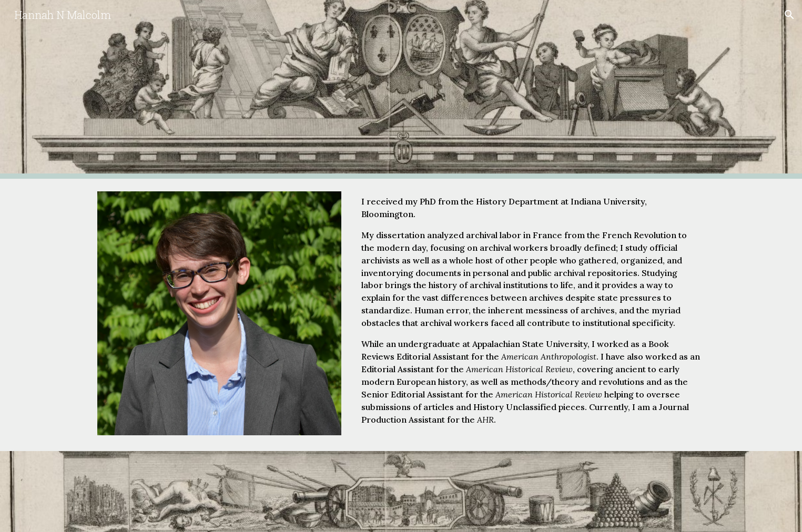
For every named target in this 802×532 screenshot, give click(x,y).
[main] (531, 315)
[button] (789, 15)
